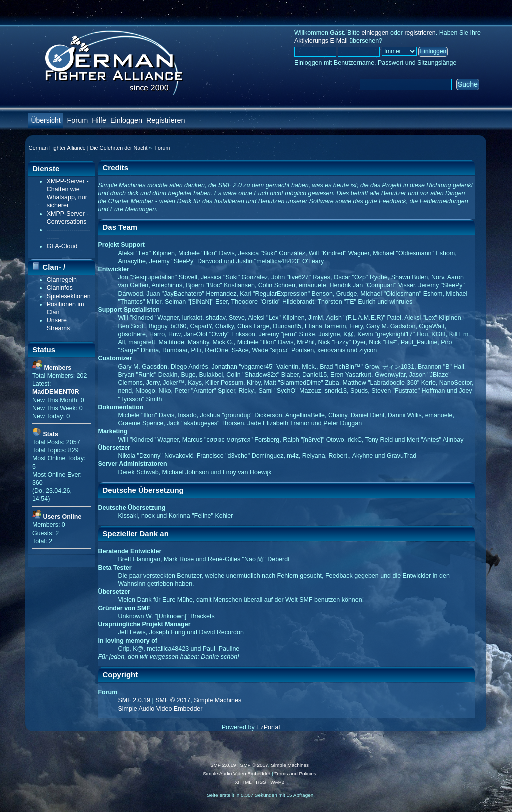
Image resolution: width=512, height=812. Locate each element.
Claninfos (60, 288)
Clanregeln (62, 280)
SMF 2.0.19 (134, 700)
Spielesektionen (69, 296)
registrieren (420, 33)
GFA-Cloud (62, 246)
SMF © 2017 (173, 700)
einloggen (375, 33)
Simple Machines (218, 700)
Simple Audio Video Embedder (161, 709)
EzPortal (268, 727)
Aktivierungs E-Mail (321, 41)
